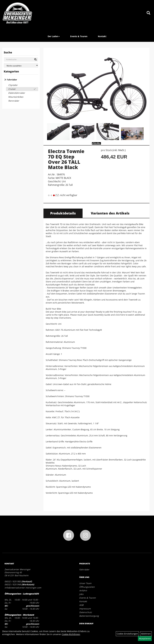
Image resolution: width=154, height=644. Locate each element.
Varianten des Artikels (110, 213)
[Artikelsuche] (148, 13)
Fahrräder (12, 80)
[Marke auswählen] (21, 65)
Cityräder (13, 85)
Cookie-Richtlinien (71, 634)
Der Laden (54, 36)
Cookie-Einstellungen (127, 634)
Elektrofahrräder (17, 93)
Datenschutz (86, 612)
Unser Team (85, 583)
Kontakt (102, 36)
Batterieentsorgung (89, 616)
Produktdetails (63, 213)
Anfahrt (83, 590)
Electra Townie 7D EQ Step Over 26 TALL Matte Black (66, 159)
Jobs (81, 594)
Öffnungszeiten (87, 587)
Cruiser (12, 89)
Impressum (85, 609)
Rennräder (14, 101)
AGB (81, 605)
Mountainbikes (16, 97)
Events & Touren (79, 36)
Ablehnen (146, 634)
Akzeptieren (145, 638)
